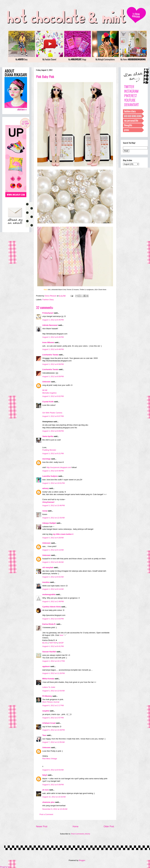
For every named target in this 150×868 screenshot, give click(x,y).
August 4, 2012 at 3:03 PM (53, 619)
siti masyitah (48, 567)
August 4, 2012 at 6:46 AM (53, 562)
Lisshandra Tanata (50, 355)
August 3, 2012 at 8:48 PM (53, 349)
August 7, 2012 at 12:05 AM (53, 742)
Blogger (82, 860)
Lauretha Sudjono (50, 476)
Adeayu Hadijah (49, 523)
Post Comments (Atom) (81, 834)
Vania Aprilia (48, 436)
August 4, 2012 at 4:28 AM (53, 538)
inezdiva (46, 582)
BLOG (45, 643)
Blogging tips (5, 867)
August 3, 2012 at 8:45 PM (53, 320)
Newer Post (42, 826)
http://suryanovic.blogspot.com (59, 467)
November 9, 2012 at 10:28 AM (55, 809)
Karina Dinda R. (49, 624)
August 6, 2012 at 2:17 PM (53, 705)
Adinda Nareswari (50, 325)
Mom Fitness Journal (51, 702)
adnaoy (46, 488)
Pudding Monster (49, 450)
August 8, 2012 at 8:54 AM (53, 770)
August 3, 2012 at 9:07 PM (53, 416)
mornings (46, 459)
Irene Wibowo (48, 342)
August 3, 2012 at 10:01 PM (53, 483)
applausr (46, 666)
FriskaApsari (48, 313)
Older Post (109, 826)
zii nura (46, 790)
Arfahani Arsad (49, 723)
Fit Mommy (47, 696)
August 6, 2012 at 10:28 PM (53, 730)
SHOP (61, 643)
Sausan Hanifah (49, 652)
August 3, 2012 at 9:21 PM (53, 453)
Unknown (46, 382)
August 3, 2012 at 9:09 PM (53, 431)
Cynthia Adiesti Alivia (52, 607)
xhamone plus (48, 802)
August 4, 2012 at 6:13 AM (53, 550)
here (62, 635)
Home (76, 826)
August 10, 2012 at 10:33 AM (54, 797)
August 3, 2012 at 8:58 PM (53, 364)
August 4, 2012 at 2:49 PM (53, 601)
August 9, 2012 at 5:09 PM (53, 785)
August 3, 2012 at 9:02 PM (53, 396)
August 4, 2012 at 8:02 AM (53, 577)
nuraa (45, 511)
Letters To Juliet (49, 687)
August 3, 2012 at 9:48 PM (53, 471)
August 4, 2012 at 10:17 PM (53, 661)
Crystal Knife (48, 402)
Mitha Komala (48, 679)
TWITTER (53, 643)
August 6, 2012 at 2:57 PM (53, 718)
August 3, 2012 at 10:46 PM (53, 505)
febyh (45, 775)
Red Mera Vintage (50, 759)
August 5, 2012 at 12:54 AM (53, 691)
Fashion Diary (48, 300)
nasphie (46, 711)
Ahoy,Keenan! (48, 502)
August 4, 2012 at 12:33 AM (53, 518)
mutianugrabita (49, 594)
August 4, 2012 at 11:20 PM (53, 673)
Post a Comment (46, 814)
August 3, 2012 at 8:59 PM (53, 376)
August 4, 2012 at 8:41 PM (53, 646)
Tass (44, 735)
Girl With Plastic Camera (52, 413)
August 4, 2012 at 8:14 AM (53, 589)
